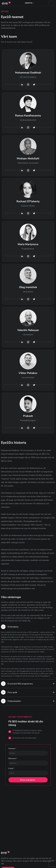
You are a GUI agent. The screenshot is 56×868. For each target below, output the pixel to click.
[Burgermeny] (51, 3)
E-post (11, 768)
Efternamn (13, 758)
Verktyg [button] (29, 3)
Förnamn (12, 749)
